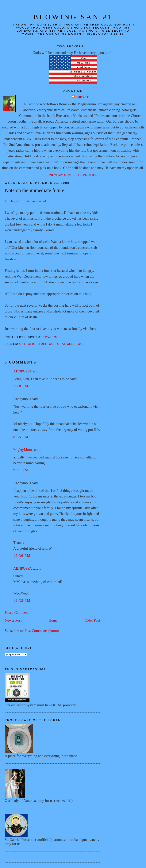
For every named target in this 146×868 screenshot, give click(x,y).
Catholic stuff (33, 344)
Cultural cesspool (67, 344)
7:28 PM (21, 386)
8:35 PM (21, 437)
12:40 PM (50, 337)
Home (53, 620)
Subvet (82, 97)
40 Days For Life (18, 201)
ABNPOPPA (23, 371)
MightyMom (23, 450)
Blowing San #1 (73, 17)
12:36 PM (22, 556)
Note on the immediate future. (35, 190)
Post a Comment (17, 613)
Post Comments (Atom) (42, 631)
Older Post (92, 620)
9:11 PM (21, 470)
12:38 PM (22, 601)
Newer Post (13, 620)
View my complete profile (73, 175)
